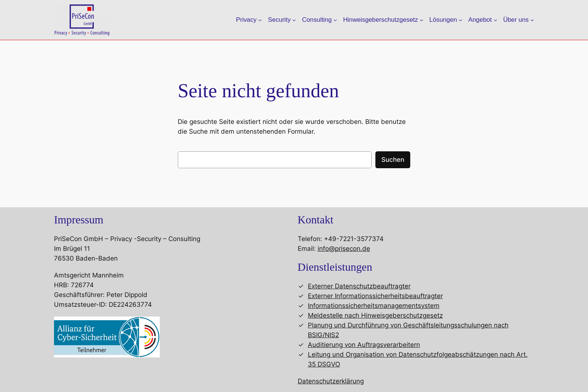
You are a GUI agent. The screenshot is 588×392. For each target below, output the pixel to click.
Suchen (393, 160)
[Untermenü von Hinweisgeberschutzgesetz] (421, 20)
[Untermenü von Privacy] (260, 20)
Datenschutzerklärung (331, 381)
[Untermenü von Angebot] (495, 20)
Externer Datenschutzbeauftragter (359, 286)
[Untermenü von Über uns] (532, 20)
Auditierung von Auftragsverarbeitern (364, 345)
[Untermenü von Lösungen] (460, 20)
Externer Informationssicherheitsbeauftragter (375, 296)
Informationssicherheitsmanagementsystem (374, 306)
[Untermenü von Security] (294, 20)
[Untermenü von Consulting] (335, 20)
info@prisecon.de (344, 249)
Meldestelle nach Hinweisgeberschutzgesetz (375, 315)
